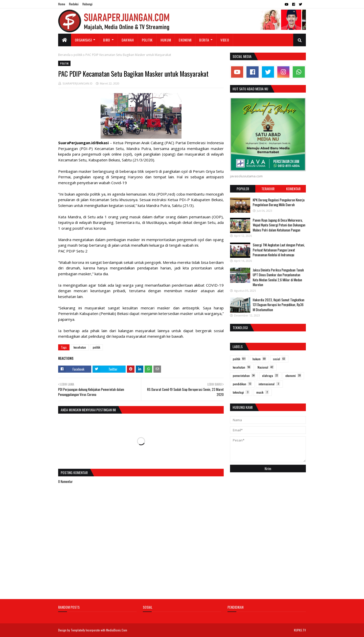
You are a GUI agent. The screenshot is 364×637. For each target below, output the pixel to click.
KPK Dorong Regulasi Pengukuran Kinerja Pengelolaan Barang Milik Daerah (279, 202)
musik (263, 392)
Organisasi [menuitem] (83, 40)
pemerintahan (244, 376)
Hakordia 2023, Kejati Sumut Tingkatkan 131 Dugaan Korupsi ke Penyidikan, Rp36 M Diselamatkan (279, 305)
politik (78, 55)
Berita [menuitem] (204, 40)
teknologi (241, 392)
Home (62, 4)
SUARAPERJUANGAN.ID (77, 83)
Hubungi (87, 4)
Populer (243, 189)
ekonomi (293, 376)
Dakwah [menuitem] (128, 40)
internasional (269, 384)
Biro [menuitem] (107, 40)
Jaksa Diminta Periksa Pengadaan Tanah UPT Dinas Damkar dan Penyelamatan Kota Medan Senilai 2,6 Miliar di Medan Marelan (278, 277)
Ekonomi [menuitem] (185, 40)
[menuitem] (65, 40)
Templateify (78, 630)
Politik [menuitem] (147, 40)
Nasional (266, 367)
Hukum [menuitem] (166, 40)
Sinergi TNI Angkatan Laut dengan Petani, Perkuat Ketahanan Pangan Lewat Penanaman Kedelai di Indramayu (279, 250)
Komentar (293, 189)
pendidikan (242, 384)
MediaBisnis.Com (117, 630)
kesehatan (80, 347)
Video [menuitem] (225, 40)
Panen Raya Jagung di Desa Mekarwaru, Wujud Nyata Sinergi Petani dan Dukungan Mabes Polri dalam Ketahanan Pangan (279, 225)
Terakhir (268, 189)
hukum (259, 359)
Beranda (64, 55)
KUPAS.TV (300, 630)
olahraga (270, 376)
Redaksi (74, 4)
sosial (279, 359)
